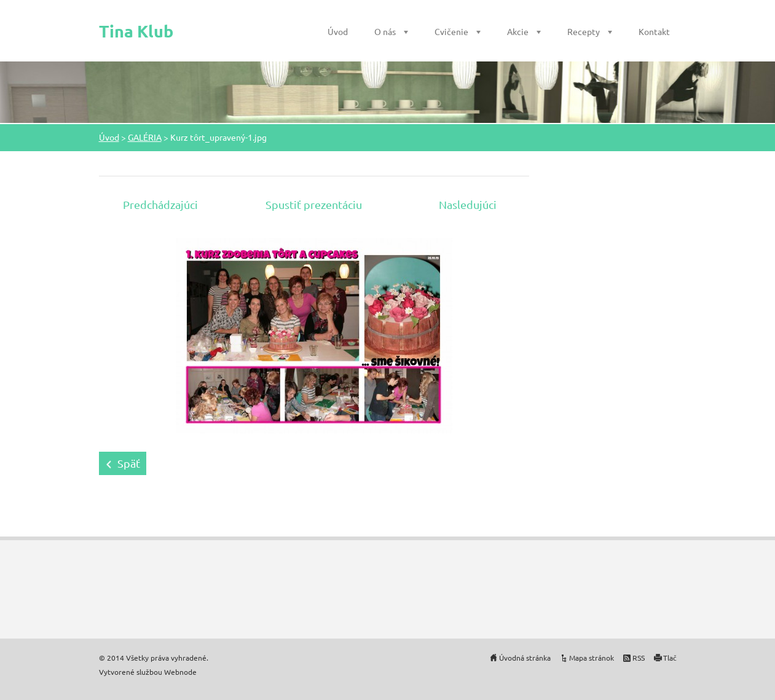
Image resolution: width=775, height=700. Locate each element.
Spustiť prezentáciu (314, 204)
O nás (385, 31)
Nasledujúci (468, 204)
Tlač (670, 658)
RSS (639, 658)
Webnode (180, 672)
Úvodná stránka (525, 658)
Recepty (584, 31)
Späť (129, 463)
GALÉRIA (145, 137)
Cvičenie (451, 31)
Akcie (518, 31)
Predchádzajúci (160, 204)
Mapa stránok (592, 658)
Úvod (338, 31)
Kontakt (654, 31)
